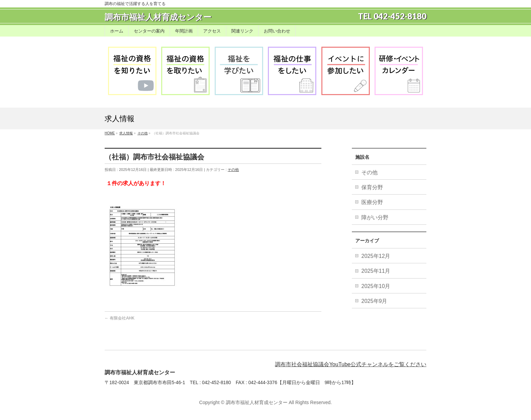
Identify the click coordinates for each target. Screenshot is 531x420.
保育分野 (372, 187)
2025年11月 (377, 271)
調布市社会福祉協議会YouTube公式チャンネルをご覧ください (351, 364)
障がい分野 (375, 217)
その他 (233, 170)
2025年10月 (377, 286)
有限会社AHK (120, 318)
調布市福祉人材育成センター (158, 17)
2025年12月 (377, 256)
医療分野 (372, 202)
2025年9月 (375, 301)
